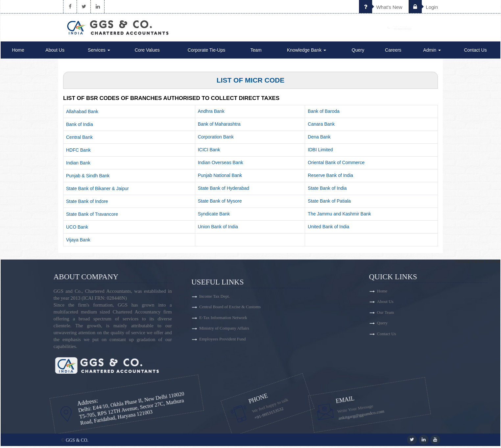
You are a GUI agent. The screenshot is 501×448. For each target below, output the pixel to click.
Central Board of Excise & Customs (230, 354)
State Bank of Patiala (329, 203)
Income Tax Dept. (215, 343)
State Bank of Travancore (92, 216)
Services (99, 52)
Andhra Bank (211, 113)
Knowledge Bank (307, 52)
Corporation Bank (216, 139)
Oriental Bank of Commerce (336, 164)
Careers (393, 52)
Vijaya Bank (78, 242)
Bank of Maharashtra (219, 126)
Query (358, 52)
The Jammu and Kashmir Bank (339, 216)
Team (256, 52)
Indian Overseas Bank (221, 164)
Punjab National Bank (220, 177)
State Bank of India (327, 190)
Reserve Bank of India (330, 177)
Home (18, 52)
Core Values (147, 52)
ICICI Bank (209, 152)
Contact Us (475, 52)
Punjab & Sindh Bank (88, 178)
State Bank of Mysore (220, 203)
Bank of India (80, 126)
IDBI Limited (320, 152)
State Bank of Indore (87, 203)
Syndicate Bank (214, 216)
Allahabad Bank (82, 113)
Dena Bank (319, 139)
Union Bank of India (218, 229)
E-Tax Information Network (223, 366)
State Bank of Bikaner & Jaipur (97, 190)
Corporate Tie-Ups (206, 52)
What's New (381, 7)
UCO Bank (77, 229)
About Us (55, 52)
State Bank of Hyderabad (224, 190)
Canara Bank (321, 126)
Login (423, 7)
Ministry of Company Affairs (224, 377)
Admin (432, 52)
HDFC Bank (78, 152)
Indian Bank (78, 165)
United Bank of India (328, 229)
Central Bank (79, 139)
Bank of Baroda (324, 113)
